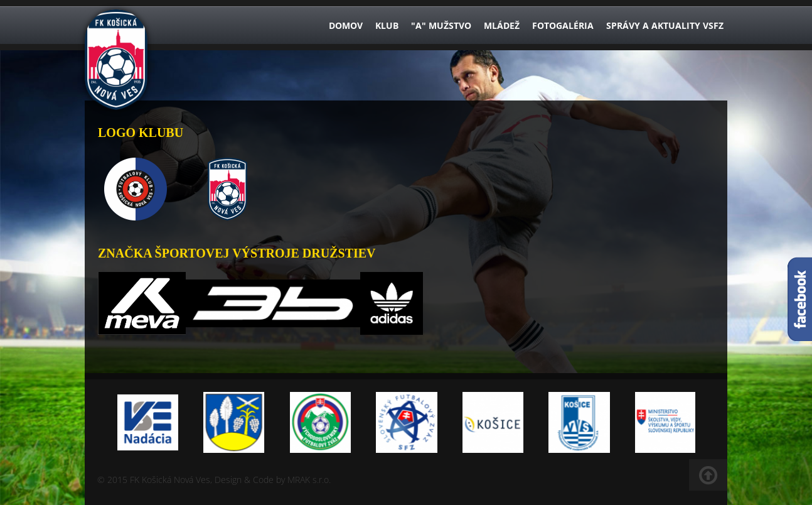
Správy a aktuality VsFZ (665, 25)
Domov (346, 25)
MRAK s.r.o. (309, 480)
